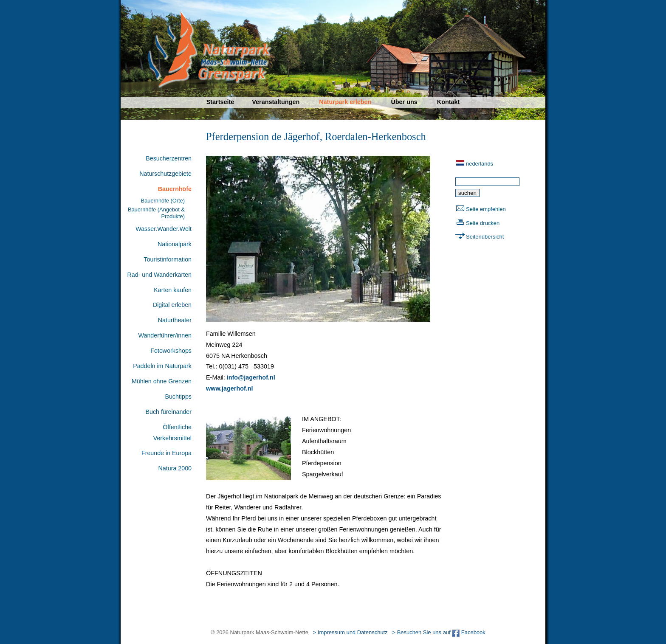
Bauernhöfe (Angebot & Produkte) (156, 213)
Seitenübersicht (485, 237)
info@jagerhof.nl (251, 377)
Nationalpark (175, 244)
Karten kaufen (173, 290)
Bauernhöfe (175, 189)
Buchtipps (178, 397)
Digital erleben (172, 305)
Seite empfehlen (486, 209)
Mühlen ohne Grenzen (162, 381)
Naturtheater (175, 320)
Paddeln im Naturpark (162, 366)
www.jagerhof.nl (230, 388)
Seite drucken (483, 223)
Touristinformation (168, 259)
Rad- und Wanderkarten (159, 275)
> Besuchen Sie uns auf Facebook (439, 632)
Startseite (220, 102)
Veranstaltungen (276, 102)
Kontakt (449, 102)
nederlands (480, 164)
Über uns (404, 102)
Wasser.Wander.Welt (164, 229)
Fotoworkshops (171, 351)
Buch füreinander (168, 412)
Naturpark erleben (345, 102)
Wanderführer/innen (165, 335)
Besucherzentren (169, 158)
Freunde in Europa (166, 453)
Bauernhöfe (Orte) (163, 201)
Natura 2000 (175, 468)
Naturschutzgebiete (165, 174)
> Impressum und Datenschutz (350, 632)
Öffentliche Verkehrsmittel (172, 433)
